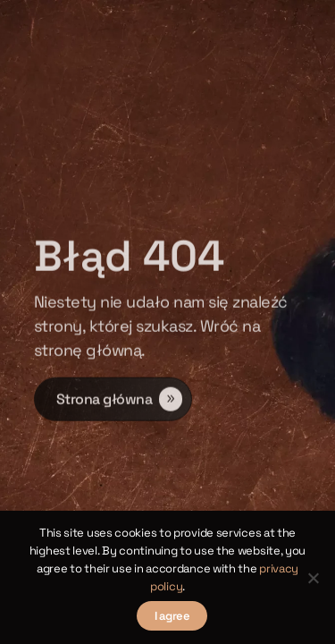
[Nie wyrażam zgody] (313, 578)
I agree (172, 616)
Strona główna (105, 400)
